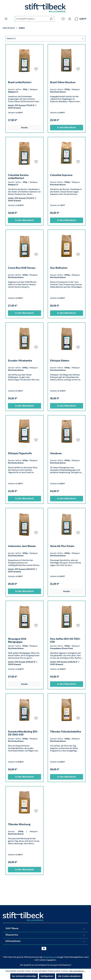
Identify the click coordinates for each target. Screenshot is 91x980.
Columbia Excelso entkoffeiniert (18, 177)
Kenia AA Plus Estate (62, 546)
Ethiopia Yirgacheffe (20, 453)
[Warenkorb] (81, 19)
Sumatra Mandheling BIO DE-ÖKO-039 (23, 733)
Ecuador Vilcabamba (20, 361)
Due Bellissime (59, 268)
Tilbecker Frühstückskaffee (66, 732)
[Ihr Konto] (70, 19)
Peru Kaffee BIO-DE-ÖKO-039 (65, 640)
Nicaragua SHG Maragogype (17, 640)
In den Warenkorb (66, 127)
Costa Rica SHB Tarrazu (22, 268)
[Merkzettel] (63, 19)
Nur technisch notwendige (24, 976)
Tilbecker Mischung (19, 824)
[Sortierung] (46, 39)
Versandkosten (50, 957)
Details (24, 128)
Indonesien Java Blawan (22, 546)
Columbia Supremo (61, 175)
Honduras (56, 453)
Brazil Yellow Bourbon (63, 82)
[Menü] (6, 19)
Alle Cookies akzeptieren (69, 976)
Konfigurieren (47, 976)
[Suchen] (51, 19)
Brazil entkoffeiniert (20, 82)
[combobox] (31, 19)
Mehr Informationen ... (77, 971)
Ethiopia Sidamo (60, 361)
